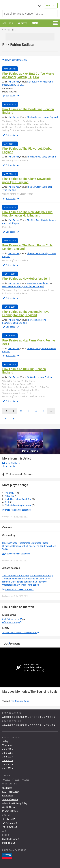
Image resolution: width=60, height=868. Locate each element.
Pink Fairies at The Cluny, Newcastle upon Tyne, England (27, 180)
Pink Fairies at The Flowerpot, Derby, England (27, 150)
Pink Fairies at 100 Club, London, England (24, 371)
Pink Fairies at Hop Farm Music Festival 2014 (29, 342)
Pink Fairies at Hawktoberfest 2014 (26, 279)
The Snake (9, 493)
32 (6, 419)
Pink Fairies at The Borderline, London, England (28, 111)
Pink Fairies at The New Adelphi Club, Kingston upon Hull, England (28, 214)
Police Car (9, 496)
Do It (7, 502)
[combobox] (30, 14)
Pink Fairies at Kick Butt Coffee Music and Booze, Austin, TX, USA (28, 75)
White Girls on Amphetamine (18, 505)
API (4, 831)
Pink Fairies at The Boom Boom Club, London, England (27, 247)
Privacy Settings (10, 811)
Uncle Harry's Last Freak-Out (18, 499)
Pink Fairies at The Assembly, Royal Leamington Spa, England (26, 313)
